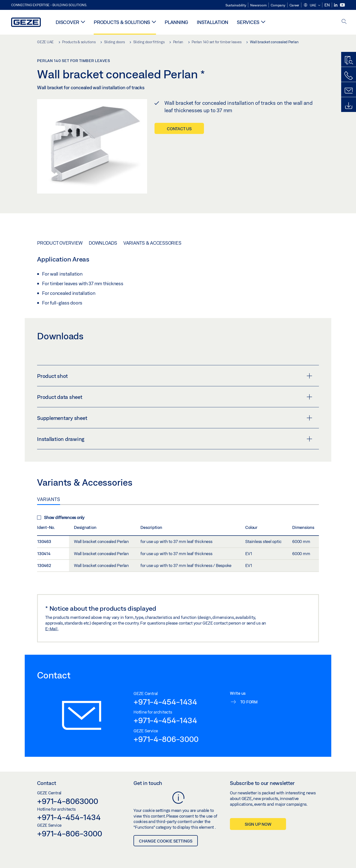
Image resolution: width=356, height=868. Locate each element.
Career (294, 5)
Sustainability (236, 5)
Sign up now (258, 824)
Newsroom (258, 5)
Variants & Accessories (152, 243)
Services (248, 22)
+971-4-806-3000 (166, 739)
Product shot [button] (175, 376)
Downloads (103, 243)
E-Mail (52, 629)
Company (278, 5)
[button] (312, 5)
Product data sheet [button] (175, 397)
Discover (67, 22)
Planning (176, 22)
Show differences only (61, 517)
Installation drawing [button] (175, 439)
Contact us (179, 129)
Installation (212, 22)
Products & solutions (122, 22)
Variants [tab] (49, 499)
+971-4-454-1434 (165, 702)
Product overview (60, 243)
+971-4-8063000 (68, 801)
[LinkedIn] (336, 5)
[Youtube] (342, 5)
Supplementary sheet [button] (175, 418)
